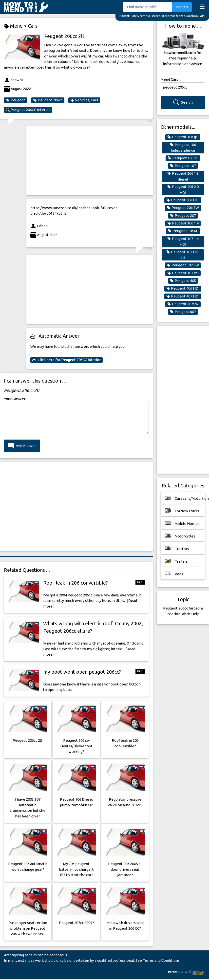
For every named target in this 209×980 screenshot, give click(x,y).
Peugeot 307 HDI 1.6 (183, 255)
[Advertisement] (88, 161)
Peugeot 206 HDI (183, 200)
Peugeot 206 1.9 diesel (183, 176)
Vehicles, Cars (84, 100)
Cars (33, 26)
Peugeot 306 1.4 (183, 223)
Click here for (66, 360)
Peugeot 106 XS (183, 158)
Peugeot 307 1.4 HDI (183, 241)
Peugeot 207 (183, 216)
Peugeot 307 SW (183, 265)
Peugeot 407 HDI (183, 296)
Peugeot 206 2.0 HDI (183, 189)
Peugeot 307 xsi (183, 273)
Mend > (16, 26)
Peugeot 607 (183, 312)
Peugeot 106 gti (183, 137)
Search (182, 7)
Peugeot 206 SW (183, 208)
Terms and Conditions (161, 960)
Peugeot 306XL (183, 231)
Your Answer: (15, 399)
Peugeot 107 (183, 166)
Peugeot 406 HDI (183, 288)
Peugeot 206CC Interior (28, 110)
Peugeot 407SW (183, 304)
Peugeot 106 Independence (183, 148)
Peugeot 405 (183, 281)
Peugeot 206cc (48, 100)
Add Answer (22, 446)
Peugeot (16, 100)
